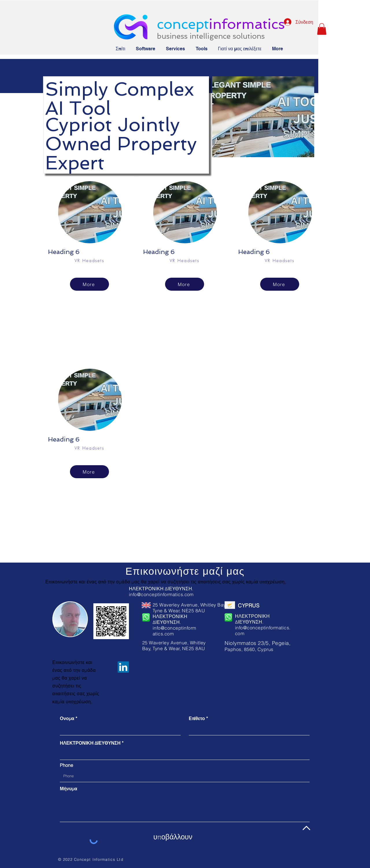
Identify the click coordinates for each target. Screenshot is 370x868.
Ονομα (67, 718)
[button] (322, 29)
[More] (89, 284)
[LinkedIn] (123, 667)
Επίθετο (197, 718)
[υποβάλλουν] (173, 837)
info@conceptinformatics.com (161, 594)
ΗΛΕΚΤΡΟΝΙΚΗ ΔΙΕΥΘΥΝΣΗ (90, 743)
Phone (66, 765)
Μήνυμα (69, 789)
